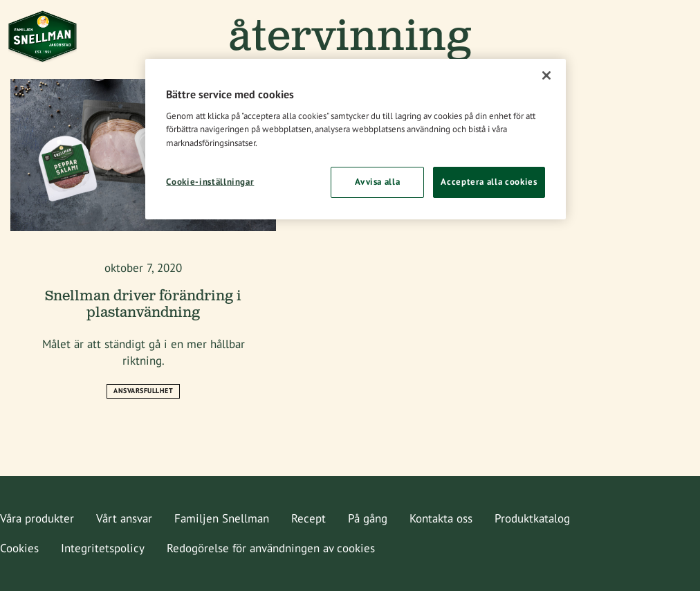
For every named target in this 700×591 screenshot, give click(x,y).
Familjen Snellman (222, 518)
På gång (368, 518)
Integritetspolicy (103, 548)
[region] (355, 139)
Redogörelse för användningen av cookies (271, 548)
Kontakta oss (441, 518)
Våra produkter (37, 518)
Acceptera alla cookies (489, 182)
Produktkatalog (532, 518)
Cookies (19, 548)
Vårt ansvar (124, 518)
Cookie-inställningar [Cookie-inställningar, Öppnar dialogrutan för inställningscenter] (210, 182)
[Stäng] (546, 75)
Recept (308, 518)
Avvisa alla (377, 182)
